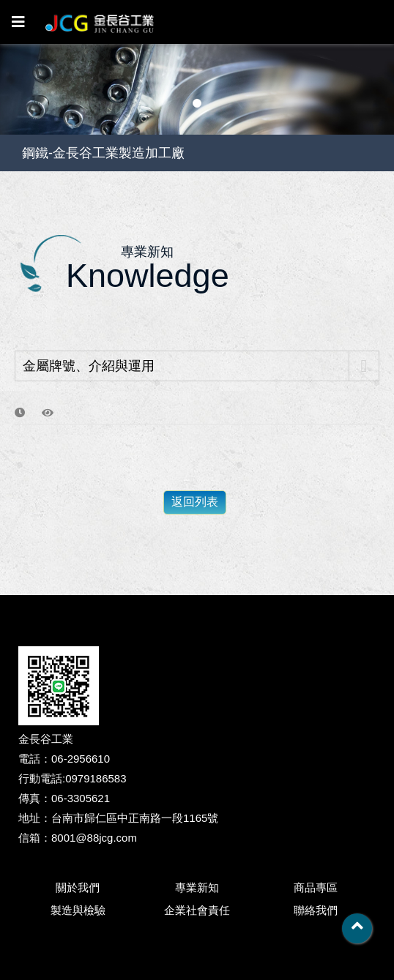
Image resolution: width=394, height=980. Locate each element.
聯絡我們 (316, 910)
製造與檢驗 (78, 910)
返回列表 (195, 502)
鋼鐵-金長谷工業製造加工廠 (103, 153)
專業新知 (197, 887)
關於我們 (78, 887)
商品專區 (316, 887)
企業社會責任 (197, 910)
